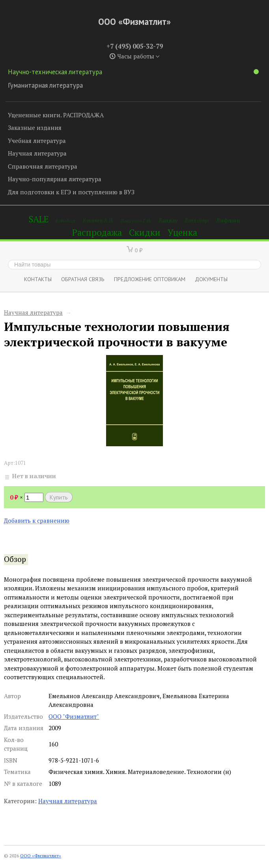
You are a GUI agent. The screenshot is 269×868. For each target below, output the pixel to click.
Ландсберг (197, 221)
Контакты (38, 279)
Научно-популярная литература (55, 179)
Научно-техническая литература (133, 72)
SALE (39, 219)
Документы (211, 279)
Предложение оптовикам (150, 279)
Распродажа (97, 232)
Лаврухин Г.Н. (136, 221)
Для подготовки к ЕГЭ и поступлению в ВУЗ (71, 192)
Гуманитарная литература (45, 85)
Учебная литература (37, 141)
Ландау (168, 220)
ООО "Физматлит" (74, 716)
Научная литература (37, 153)
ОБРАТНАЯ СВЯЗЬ (83, 279)
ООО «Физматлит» (134, 22)
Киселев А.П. (98, 221)
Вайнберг (66, 221)
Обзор (15, 559)
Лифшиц (228, 220)
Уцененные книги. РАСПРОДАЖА (56, 115)
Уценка (182, 232)
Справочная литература (43, 166)
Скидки (145, 232)
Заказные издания (35, 128)
